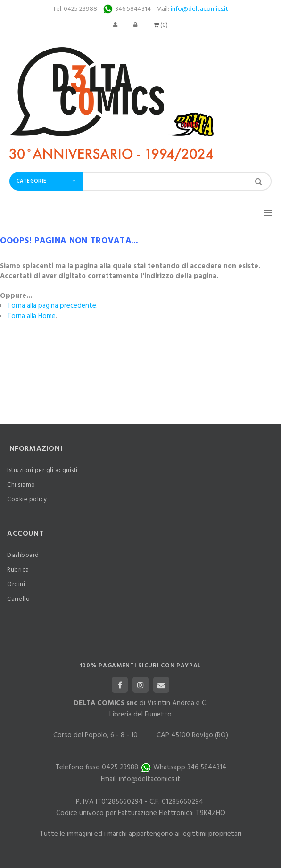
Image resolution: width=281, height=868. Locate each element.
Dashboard (23, 555)
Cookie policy (27, 500)
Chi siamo (21, 485)
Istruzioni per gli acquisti (42, 470)
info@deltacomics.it (199, 9)
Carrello (18, 599)
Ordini (16, 585)
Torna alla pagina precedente (52, 306)
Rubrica (18, 570)
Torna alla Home (31, 316)
